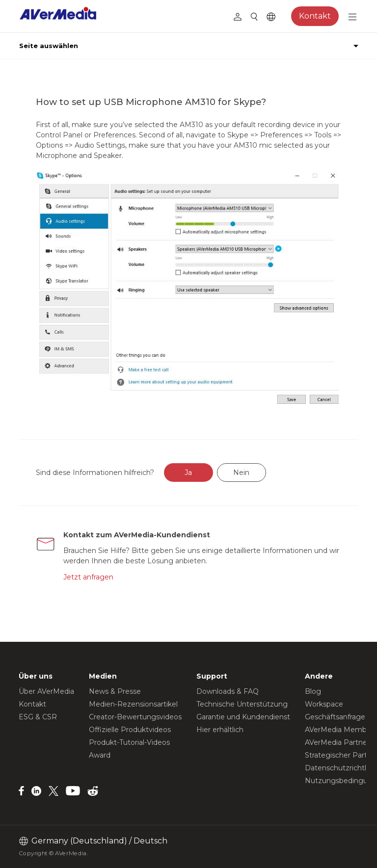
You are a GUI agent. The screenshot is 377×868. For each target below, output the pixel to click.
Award (100, 755)
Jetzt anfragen (88, 577)
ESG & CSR (38, 717)
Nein (241, 473)
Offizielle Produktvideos (130, 730)
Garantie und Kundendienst (243, 717)
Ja (188, 473)
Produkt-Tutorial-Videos (129, 742)
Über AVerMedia (46, 691)
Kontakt (315, 16)
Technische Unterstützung (242, 704)
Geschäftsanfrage (335, 717)
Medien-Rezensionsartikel (133, 704)
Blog (313, 691)
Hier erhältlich (220, 730)
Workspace (324, 704)
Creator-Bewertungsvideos (135, 717)
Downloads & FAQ (228, 691)
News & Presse (115, 691)
